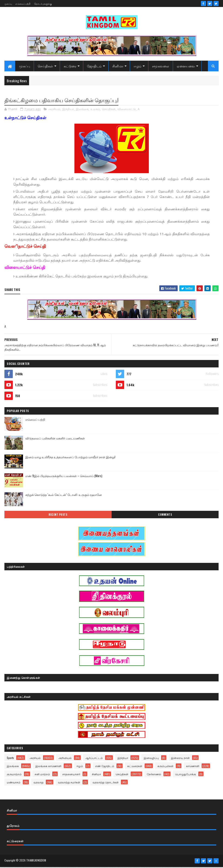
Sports (10, 759)
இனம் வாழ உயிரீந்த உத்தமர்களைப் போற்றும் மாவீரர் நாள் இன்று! (70, 458)
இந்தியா (68, 110)
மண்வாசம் (14, 784)
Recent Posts (58, 516)
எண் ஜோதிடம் (105, 767)
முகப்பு (8, 4)
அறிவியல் (65, 759)
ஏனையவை (186, 67)
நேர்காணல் (154, 775)
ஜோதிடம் (94, 67)
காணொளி (193, 767)
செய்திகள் (45, 67)
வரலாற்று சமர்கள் (69, 784)
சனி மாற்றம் (42, 775)
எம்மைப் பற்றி (35, 420)
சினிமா (118, 67)
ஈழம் (138, 67)
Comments (165, 516)
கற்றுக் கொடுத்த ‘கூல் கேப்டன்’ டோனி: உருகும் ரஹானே (64, 496)
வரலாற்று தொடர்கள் (106, 784)
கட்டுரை (70, 67)
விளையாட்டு (127, 110)
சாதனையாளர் (71, 775)
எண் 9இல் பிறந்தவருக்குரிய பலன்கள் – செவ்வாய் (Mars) (64, 477)
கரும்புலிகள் (165, 767)
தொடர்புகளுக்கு (43, 4)
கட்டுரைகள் (135, 767)
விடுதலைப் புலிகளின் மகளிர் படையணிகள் (55, 439)
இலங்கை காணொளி (48, 767)
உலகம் (95, 110)
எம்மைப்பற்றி (23, 4)
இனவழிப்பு (151, 759)
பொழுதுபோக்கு (186, 775)
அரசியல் (54, 110)
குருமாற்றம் (14, 775)
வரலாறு (38, 784)
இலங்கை (82, 110)
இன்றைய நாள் (180, 759)
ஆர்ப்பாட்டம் (94, 759)
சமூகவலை (161, 67)
